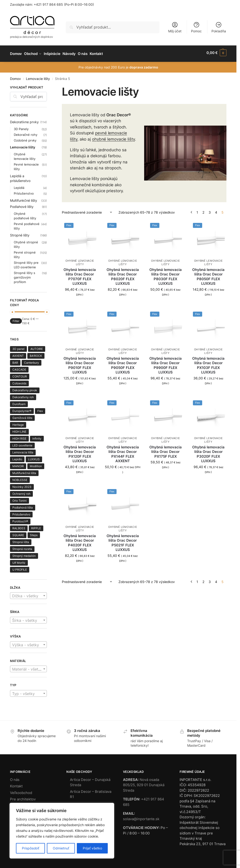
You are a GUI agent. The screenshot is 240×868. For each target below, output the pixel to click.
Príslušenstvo (24, 191)
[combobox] (28, 594)
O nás (15, 777)
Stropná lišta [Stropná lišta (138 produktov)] (21, 540)
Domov (15, 77)
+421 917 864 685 (48, 4)
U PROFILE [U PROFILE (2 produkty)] (20, 567)
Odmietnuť (61, 848)
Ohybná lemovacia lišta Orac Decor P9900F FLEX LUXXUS (166, 363)
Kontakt (16, 784)
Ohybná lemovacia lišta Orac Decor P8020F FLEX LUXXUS (123, 275)
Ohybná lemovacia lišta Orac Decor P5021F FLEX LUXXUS (123, 541)
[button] (216, 53)
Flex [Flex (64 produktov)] (40, 409)
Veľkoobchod (21, 791)
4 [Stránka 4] (216, 210)
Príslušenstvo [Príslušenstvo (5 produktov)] (21, 512)
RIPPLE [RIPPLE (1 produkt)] (36, 526)
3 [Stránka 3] (210, 210)
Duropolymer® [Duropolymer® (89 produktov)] (22, 409)
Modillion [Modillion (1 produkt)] (36, 464)
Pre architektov (23, 797)
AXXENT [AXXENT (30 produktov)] (18, 354)
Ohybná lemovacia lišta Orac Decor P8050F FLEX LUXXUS (208, 275)
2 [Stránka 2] (203, 210)
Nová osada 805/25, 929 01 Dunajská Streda (144, 783)
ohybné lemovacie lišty (113, 137)
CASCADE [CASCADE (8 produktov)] (19, 367)
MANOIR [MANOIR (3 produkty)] (18, 464)
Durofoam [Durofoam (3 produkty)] (19, 402)
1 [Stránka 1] (197, 210)
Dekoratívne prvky (24, 120)
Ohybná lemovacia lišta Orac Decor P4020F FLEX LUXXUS (80, 541)
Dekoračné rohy (26, 132)
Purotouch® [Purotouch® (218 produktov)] (20, 519)
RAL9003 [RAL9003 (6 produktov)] (19, 526)
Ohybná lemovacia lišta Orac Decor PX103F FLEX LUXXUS (208, 363)
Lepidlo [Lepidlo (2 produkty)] (17, 457)
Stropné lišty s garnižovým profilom (24, 275)
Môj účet (175, 27)
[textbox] (28, 594)
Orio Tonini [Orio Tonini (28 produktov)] (20, 498)
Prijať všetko (92, 848)
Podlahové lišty (22, 204)
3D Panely (21, 127)
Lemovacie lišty (38, 77)
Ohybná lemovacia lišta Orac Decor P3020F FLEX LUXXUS (208, 452)
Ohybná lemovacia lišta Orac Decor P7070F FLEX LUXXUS (80, 275)
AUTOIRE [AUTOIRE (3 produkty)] (37, 347)
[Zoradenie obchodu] (87, 210)
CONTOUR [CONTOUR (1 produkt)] (20, 374)
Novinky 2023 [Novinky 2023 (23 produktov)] (22, 485)
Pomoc (196, 27)
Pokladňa (219, 27)
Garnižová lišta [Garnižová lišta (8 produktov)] (22, 416)
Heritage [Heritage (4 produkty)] (18, 423)
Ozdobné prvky (25, 138)
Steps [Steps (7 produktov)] (34, 533)
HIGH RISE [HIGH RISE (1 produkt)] (19, 436)
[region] (62, 831)
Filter (16, 319)
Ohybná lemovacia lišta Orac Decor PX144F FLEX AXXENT (123, 452)
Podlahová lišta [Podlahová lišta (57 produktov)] (23, 505)
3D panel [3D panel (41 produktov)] (18, 347)
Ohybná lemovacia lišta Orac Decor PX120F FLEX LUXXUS (80, 452)
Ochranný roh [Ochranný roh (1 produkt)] (21, 492)
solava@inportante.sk (141, 817)
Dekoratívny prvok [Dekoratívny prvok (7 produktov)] (25, 388)
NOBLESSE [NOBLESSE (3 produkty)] (20, 478)
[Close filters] (48, 86)
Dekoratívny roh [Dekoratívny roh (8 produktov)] (23, 395)
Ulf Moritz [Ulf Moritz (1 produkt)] (19, 561)
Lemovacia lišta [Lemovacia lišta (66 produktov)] (23, 450)
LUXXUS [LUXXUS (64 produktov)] (34, 457)
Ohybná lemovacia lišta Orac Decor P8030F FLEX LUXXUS (166, 275)
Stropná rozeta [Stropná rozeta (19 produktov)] (22, 547)
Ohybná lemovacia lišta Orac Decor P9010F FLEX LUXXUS (80, 363)
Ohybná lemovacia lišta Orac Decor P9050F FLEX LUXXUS (123, 363)
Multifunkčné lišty (24, 198)
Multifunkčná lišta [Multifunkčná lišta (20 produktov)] (24, 471)
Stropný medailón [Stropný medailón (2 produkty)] (24, 554)
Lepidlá (19, 186)
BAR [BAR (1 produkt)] (15, 360)
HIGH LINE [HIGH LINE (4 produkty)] (19, 429)
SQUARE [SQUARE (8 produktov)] (18, 533)
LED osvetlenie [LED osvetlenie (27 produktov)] (22, 443)
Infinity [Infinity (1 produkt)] (37, 436)
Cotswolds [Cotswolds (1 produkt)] (19, 381)
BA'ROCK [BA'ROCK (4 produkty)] (36, 354)
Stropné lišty (20, 233)
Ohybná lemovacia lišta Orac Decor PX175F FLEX (166, 450)
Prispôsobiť (31, 848)
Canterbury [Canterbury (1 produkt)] (32, 360)
